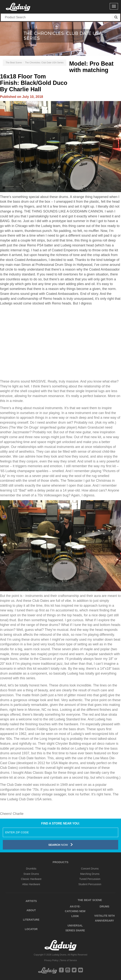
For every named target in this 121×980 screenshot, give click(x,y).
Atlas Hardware (31, 884)
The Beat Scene (14, 63)
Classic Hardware (31, 879)
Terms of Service (68, 960)
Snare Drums (31, 874)
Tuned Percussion (90, 879)
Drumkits (31, 869)
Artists (31, 901)
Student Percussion (90, 884)
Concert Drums (90, 869)
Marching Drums (90, 874)
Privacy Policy (51, 960)
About (31, 910)
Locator (31, 929)
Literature (31, 920)
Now (60, 845)
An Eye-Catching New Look (75, 911)
